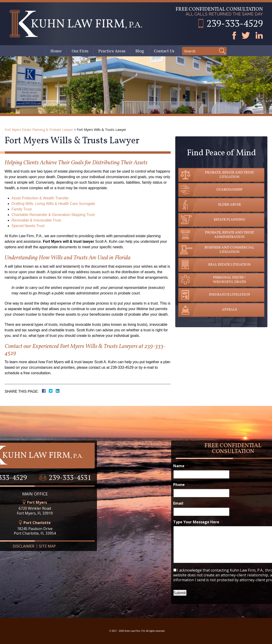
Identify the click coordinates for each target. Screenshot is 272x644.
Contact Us (164, 51)
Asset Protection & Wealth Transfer (40, 198)
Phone (197, 485)
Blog (140, 51)
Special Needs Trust (28, 226)
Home (56, 51)
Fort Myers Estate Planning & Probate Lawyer (39, 130)
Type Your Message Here (214, 522)
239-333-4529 (235, 23)
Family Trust (22, 209)
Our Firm (80, 51)
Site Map (31, 546)
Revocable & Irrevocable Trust (36, 220)
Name (197, 466)
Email (194, 503)
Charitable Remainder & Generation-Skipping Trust (53, 215)
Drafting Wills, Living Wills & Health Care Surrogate (53, 204)
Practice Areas (112, 51)
